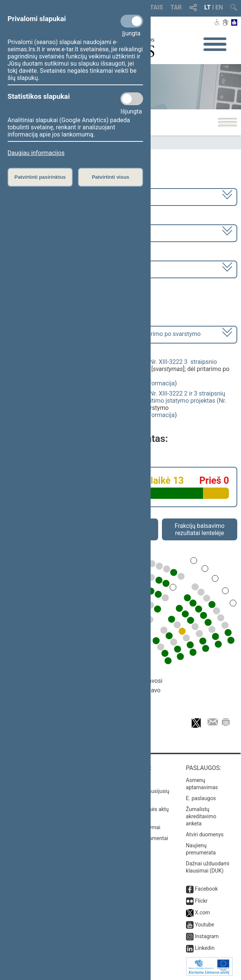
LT (208, 7)
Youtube (205, 925)
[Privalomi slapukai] (132, 21)
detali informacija (151, 383)
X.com (203, 913)
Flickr (201, 901)
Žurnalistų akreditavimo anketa (201, 816)
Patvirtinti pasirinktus (40, 177)
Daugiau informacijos (36, 153)
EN (219, 7)
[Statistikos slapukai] (132, 99)
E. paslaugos (201, 798)
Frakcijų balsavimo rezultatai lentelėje (200, 529)
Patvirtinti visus (111, 177)
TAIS (156, 7)
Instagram (207, 936)
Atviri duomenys (205, 834)
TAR (176, 7)
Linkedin (205, 948)
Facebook (207, 889)
